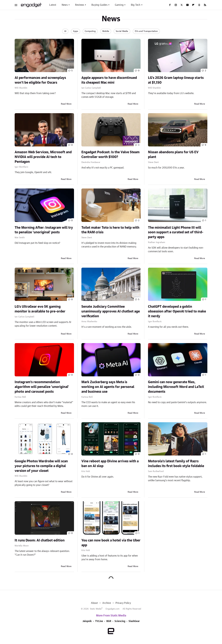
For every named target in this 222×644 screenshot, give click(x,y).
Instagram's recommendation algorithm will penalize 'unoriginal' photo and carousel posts (42, 387)
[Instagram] (176, 5)
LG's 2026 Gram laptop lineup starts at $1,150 (176, 80)
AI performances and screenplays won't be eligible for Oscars (40, 80)
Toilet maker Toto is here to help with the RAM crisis (110, 230)
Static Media (96, 609)
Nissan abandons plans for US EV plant (173, 155)
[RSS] (205, 5)
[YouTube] (187, 5)
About (94, 603)
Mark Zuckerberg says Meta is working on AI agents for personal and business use (108, 387)
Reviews (80, 5)
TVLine (99, 621)
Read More (66, 104)
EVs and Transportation (146, 31)
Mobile (106, 31)
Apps (76, 31)
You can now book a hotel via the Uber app (111, 543)
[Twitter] (182, 5)
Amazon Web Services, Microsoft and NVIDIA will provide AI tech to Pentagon (43, 157)
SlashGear (134, 621)
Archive (107, 603)
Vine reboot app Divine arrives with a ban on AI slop (110, 464)
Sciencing (120, 621)
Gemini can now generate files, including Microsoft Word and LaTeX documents (176, 387)
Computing (90, 31)
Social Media (122, 31)
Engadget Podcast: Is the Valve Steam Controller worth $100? (110, 155)
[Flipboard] (193, 5)
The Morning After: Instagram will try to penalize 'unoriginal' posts (44, 230)
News (65, 5)
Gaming (119, 5)
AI (65, 31)
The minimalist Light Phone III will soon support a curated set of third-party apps (176, 232)
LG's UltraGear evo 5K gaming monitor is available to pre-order (40, 309)
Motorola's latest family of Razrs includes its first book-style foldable (176, 464)
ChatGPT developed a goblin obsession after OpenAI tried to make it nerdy (177, 311)
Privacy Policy (123, 603)
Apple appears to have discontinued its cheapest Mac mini (109, 80)
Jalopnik (87, 621)
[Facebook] (170, 5)
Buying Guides (99, 5)
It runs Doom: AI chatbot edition (40, 540)
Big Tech (136, 5)
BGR (109, 621)
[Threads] (199, 5)
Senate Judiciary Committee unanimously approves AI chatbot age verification (111, 311)
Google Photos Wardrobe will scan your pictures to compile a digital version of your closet (41, 466)
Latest (53, 5)
